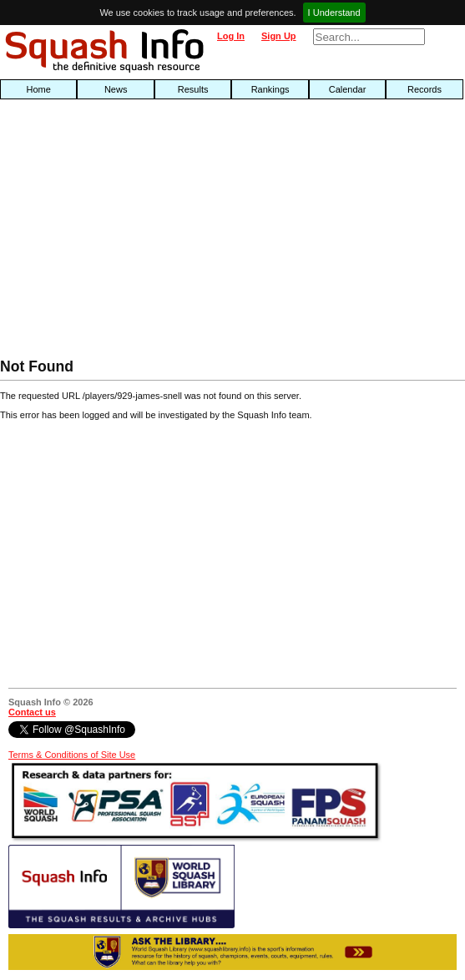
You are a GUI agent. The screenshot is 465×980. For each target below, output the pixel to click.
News (116, 89)
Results (193, 89)
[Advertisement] (149, 233)
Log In (231, 36)
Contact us (32, 712)
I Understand (334, 13)
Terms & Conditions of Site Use (72, 755)
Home (39, 89)
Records (425, 89)
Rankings (270, 89)
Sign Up (279, 36)
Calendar (348, 89)
